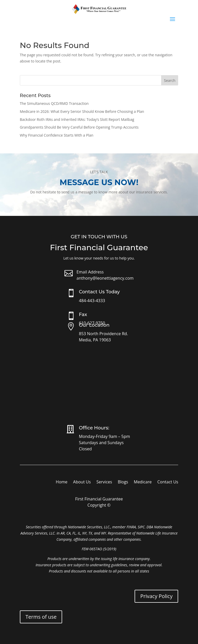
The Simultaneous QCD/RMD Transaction (54, 103)
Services (104, 482)
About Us (82, 482)
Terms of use (41, 617)
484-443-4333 (92, 301)
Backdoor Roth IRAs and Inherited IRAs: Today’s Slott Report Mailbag (77, 119)
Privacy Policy (156, 596)
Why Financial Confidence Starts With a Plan (57, 135)
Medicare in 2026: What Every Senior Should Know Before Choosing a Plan (82, 111)
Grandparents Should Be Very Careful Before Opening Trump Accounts (79, 127)
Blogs (123, 482)
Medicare (143, 482)
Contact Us (168, 482)
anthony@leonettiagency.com (105, 278)
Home (61, 482)
